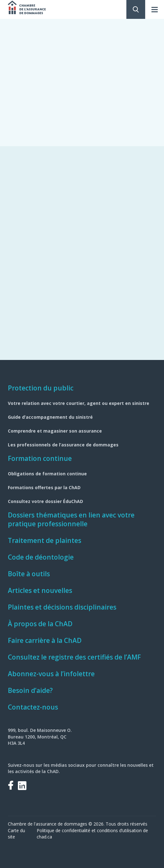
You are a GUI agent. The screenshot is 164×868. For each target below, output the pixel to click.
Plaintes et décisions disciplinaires (62, 607)
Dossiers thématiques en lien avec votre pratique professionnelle (71, 519)
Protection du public (41, 388)
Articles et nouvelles (40, 590)
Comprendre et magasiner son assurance (55, 431)
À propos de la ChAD (40, 624)
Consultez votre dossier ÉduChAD (45, 501)
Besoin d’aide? (30, 690)
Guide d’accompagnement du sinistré (50, 417)
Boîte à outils (29, 574)
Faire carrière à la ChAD (45, 640)
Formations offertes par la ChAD (44, 487)
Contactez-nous (33, 707)
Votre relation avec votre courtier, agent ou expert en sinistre (79, 403)
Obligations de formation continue (47, 474)
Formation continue (40, 458)
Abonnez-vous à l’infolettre (51, 674)
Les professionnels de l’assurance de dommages (63, 445)
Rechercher (136, 9)
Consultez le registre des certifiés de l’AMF (74, 657)
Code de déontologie (41, 557)
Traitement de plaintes (45, 540)
